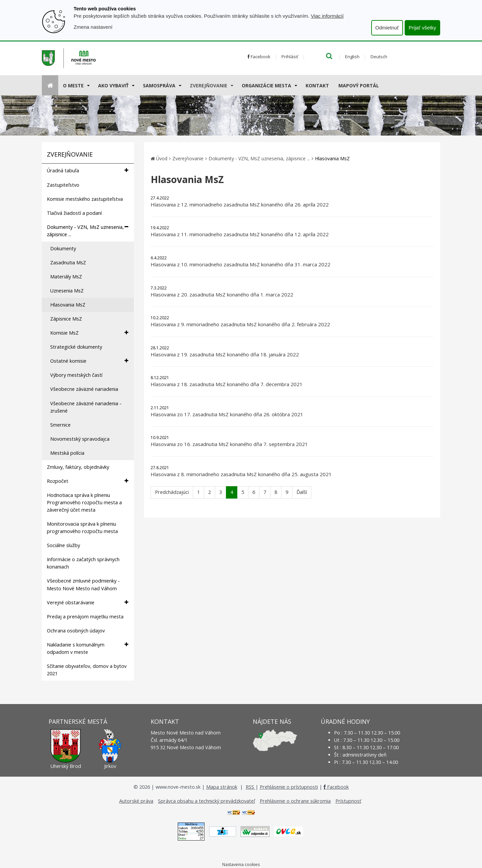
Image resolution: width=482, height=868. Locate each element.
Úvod (162, 158)
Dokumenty (63, 248)
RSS (251, 787)
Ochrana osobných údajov (76, 631)
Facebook (259, 57)
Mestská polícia (67, 453)
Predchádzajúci (172, 492)
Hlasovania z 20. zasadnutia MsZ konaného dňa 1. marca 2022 (222, 294)
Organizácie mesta (266, 85)
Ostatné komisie (89, 361)
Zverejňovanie (209, 85)
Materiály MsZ (66, 277)
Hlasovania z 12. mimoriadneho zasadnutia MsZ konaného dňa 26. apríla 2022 (240, 204)
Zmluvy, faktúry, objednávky (78, 467)
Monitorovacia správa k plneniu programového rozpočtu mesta (82, 528)
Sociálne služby (63, 545)
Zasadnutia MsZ (68, 263)
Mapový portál (359, 85)
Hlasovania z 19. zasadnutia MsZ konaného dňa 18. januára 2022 (225, 354)
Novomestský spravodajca (80, 439)
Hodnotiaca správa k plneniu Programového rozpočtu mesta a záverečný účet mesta (84, 502)
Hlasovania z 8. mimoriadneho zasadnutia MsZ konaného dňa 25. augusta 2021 (241, 474)
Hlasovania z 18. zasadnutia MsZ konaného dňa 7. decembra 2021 (227, 384)
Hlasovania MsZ (68, 305)
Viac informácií (327, 16)
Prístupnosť (348, 801)
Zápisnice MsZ (66, 319)
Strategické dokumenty (76, 347)
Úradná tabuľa (88, 170)
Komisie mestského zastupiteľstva (85, 199)
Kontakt (317, 85)
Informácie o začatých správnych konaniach (83, 563)
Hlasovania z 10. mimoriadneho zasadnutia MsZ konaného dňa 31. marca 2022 (240, 264)
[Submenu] (88, 85)
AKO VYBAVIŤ (113, 85)
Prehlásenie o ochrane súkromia (295, 801)
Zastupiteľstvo (63, 185)
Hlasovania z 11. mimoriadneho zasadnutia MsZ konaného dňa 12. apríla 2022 (240, 234)
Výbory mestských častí (76, 375)
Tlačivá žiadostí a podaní (74, 213)
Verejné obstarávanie (88, 602)
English (352, 57)
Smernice (60, 425)
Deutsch (379, 57)
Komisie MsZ (89, 333)
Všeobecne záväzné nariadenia (84, 389)
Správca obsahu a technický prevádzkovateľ (207, 801)
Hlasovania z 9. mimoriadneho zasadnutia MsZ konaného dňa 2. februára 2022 (240, 324)
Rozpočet (88, 481)
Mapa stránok (222, 787)
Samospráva (159, 85)
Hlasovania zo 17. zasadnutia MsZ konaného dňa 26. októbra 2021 (227, 414)
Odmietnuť (387, 28)
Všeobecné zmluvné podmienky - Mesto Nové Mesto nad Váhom (83, 584)
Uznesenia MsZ (67, 291)
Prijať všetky (422, 28)
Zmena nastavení (93, 27)
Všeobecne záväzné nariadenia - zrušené (86, 407)
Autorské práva (136, 801)
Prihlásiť (290, 57)
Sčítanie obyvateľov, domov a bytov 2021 (87, 670)
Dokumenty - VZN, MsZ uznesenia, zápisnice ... (88, 231)
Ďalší (302, 492)
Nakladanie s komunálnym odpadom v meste (88, 648)
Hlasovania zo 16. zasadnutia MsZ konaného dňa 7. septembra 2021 (229, 444)
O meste (73, 85)
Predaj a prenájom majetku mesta (85, 617)
